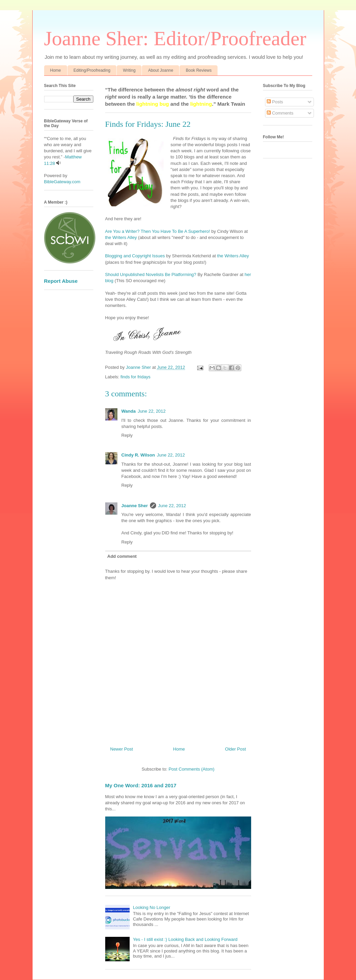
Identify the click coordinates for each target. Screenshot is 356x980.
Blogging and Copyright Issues (135, 256)
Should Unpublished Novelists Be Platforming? (151, 274)
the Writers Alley (122, 237)
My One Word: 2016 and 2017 (141, 785)
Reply (127, 435)
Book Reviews (199, 70)
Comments (280, 113)
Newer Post (122, 749)
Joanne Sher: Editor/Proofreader (175, 38)
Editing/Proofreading (92, 70)
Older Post (235, 749)
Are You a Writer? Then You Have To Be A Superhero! (158, 231)
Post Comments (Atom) (192, 769)
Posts (275, 102)
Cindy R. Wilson (138, 455)
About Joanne (161, 70)
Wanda (129, 411)
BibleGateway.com (62, 182)
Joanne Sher (135, 506)
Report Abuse (61, 281)
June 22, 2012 (152, 411)
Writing (129, 70)
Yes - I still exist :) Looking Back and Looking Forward (185, 939)
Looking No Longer (152, 907)
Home (56, 70)
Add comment (122, 556)
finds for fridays (135, 377)
